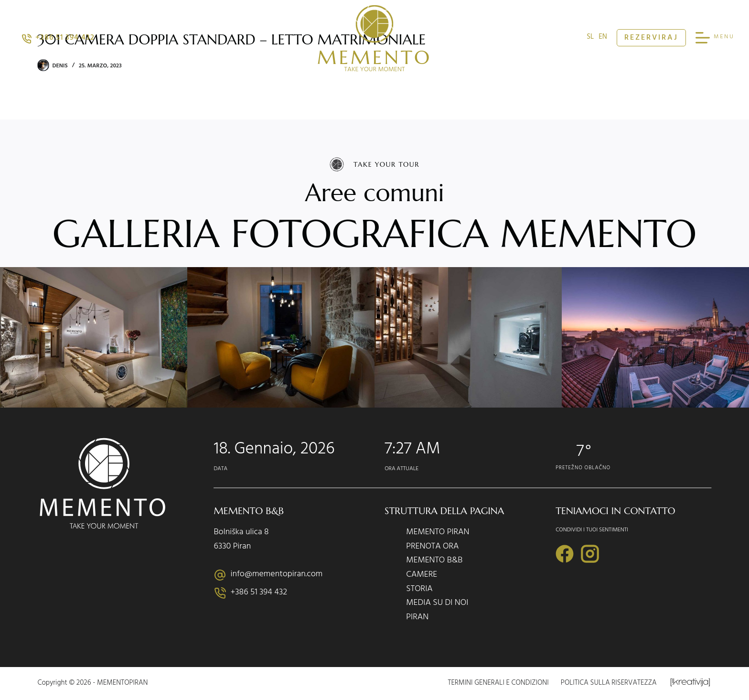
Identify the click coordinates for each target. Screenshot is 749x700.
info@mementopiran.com (277, 575)
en (603, 38)
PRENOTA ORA (432, 548)
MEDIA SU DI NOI (437, 604)
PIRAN (417, 618)
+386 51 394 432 (58, 38)
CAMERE (422, 576)
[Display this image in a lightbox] (94, 337)
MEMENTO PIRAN (438, 533)
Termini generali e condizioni (498, 684)
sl (590, 38)
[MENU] (715, 38)
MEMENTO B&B (434, 561)
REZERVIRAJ (651, 38)
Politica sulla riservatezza (609, 684)
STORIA (419, 590)
